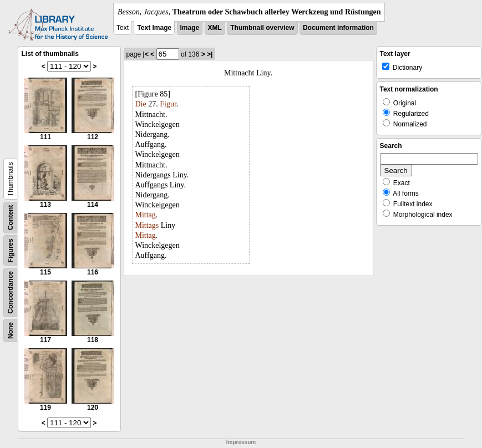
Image (190, 28)
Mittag (146, 215)
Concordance (11, 292)
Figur (168, 104)
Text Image (154, 28)
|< (146, 54)
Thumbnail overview (262, 28)
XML (215, 28)
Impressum (241, 442)
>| (210, 54)
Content (11, 218)
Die (141, 104)
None (11, 330)
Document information (338, 28)
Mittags (147, 225)
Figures (11, 250)
